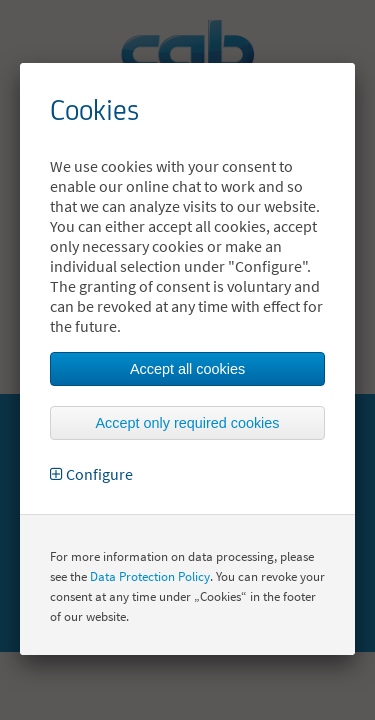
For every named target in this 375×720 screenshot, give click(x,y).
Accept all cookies (187, 369)
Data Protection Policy (150, 576)
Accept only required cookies (188, 423)
